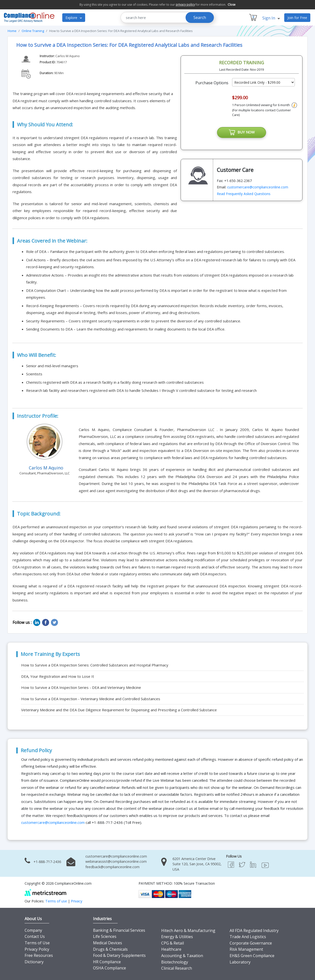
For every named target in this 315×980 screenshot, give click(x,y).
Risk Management (246, 949)
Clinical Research (177, 968)
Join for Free (297, 18)
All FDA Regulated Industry (254, 930)
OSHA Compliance (110, 968)
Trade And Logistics (248, 937)
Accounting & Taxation (182, 956)
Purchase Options (212, 83)
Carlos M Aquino (68, 56)
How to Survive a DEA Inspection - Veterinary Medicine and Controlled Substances (91, 699)
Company (33, 930)
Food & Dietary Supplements (119, 955)
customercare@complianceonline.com (258, 187)
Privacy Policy (37, 949)
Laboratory (240, 962)
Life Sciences (105, 936)
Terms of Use (37, 943)
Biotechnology (175, 962)
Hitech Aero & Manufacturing (188, 930)
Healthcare (171, 949)
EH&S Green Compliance (252, 956)
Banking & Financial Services (119, 930)
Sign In (271, 18)
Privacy (77, 901)
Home (12, 31)
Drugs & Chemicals (110, 949)
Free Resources (39, 955)
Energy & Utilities (177, 937)
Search (200, 17)
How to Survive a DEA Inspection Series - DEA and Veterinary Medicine (81, 687)
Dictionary (34, 962)
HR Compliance (107, 962)
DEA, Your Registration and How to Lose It (58, 676)
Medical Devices (108, 943)
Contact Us (35, 936)
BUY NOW (242, 133)
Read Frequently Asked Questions (244, 194)
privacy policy (185, 5)
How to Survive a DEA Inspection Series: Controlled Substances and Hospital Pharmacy (95, 665)
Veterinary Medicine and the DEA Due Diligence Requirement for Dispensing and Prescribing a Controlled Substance (119, 710)
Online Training (33, 31)
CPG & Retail (173, 943)
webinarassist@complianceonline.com (116, 861)
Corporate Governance (251, 943)
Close (232, 5)
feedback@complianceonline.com (112, 867)
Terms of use (56, 901)
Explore (74, 18)
